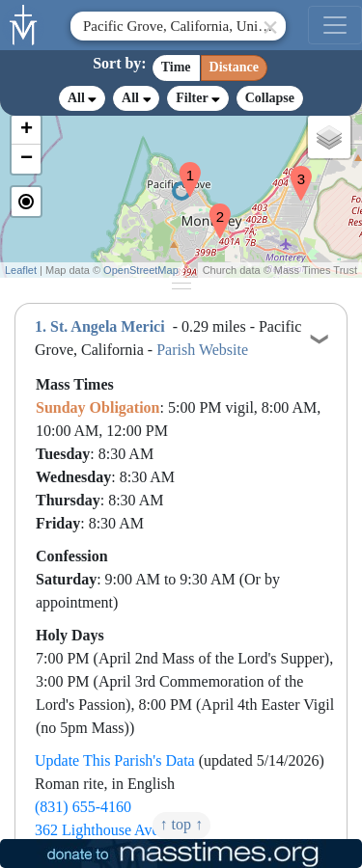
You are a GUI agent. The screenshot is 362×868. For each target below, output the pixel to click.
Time (176, 67)
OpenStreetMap (141, 270)
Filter (197, 98)
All (82, 98)
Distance (234, 67)
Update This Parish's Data (115, 760)
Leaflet (21, 270)
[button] (182, 167)
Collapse (270, 98)
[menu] (335, 25)
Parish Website (202, 350)
